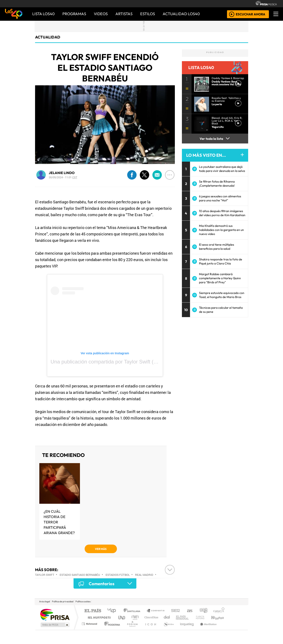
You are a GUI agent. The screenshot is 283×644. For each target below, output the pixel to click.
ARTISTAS (124, 14)
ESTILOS (148, 14)
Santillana (133, 611)
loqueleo (186, 629)
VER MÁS (101, 549)
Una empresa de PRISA (55, 614)
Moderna (111, 629)
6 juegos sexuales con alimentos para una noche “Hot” (220, 198)
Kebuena (220, 617)
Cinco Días (151, 617)
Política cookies (83, 601)
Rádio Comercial (225, 629)
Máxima (178, 617)
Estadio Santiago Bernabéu (80, 575)
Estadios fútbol (118, 575)
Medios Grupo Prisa (55, 625)
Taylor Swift (45, 575)
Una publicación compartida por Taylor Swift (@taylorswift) (117, 362)
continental (167, 617)
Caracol (219, 611)
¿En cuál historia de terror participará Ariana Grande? (59, 522)
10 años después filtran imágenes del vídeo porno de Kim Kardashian (222, 213)
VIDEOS (101, 14)
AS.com (189, 611)
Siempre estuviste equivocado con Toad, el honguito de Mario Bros (222, 295)
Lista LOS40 (43, 14)
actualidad (48, 37)
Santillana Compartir (156, 611)
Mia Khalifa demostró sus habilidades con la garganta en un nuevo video (221, 230)
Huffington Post (98, 617)
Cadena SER (175, 611)
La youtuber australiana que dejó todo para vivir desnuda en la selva (222, 169)
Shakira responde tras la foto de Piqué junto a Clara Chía (221, 261)
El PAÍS (93, 611)
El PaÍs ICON (150, 629)
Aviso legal (44, 601)
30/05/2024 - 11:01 (63, 177)
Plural (131, 629)
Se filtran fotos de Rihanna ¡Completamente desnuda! (217, 184)
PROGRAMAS (74, 14)
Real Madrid (144, 575)
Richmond (90, 629)
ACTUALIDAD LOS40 (181, 14)
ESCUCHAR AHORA (251, 14)
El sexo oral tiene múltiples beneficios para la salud (217, 247)
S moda (167, 629)
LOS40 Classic (191, 617)
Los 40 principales (113, 611)
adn (203, 611)
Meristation (206, 629)
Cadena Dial (204, 617)
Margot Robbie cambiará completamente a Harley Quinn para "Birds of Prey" (220, 278)
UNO (122, 617)
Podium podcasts (90, 623)
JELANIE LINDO (62, 173)
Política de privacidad (63, 601)
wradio (134, 617)
